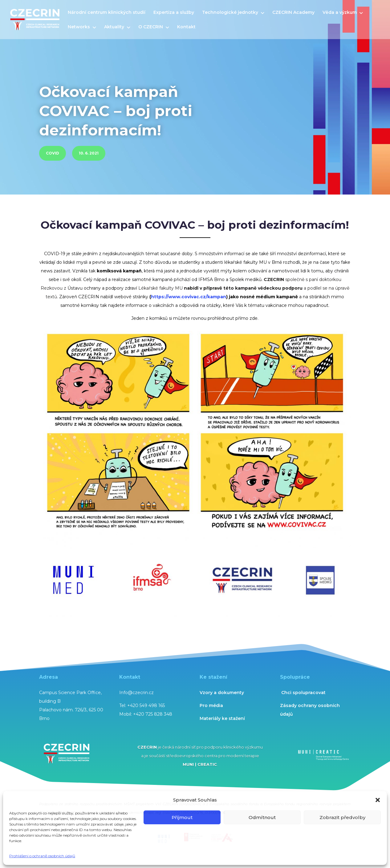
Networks (79, 27)
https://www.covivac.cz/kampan (189, 297)
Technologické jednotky (230, 13)
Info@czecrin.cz (136, 693)
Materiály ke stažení (222, 718)
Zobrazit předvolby (342, 817)
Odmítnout (262, 817)
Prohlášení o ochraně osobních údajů (42, 856)
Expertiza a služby (174, 13)
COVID (53, 153)
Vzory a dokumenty (222, 693)
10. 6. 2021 (89, 153)
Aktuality (114, 27)
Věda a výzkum (340, 13)
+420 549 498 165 (146, 705)
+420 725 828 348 (153, 714)
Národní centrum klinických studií (107, 13)
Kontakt (186, 27)
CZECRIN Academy (293, 13)
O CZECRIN (151, 27)
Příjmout (182, 817)
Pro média (211, 705)
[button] (378, 800)
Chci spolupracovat (303, 693)
